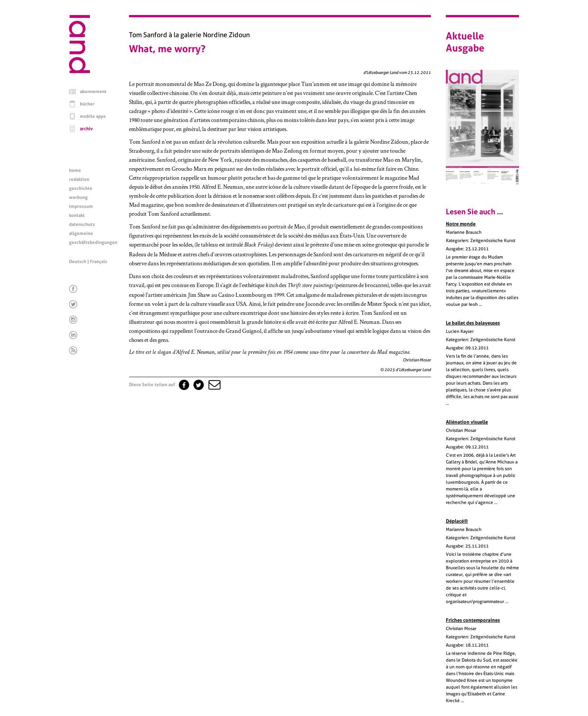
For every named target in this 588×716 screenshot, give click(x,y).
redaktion (79, 179)
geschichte (81, 188)
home (75, 170)
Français (99, 262)
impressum (81, 206)
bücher (87, 104)
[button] (214, 385)
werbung (78, 197)
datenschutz (82, 224)
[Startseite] (79, 71)
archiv (86, 129)
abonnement (93, 92)
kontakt (77, 215)
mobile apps (93, 116)
